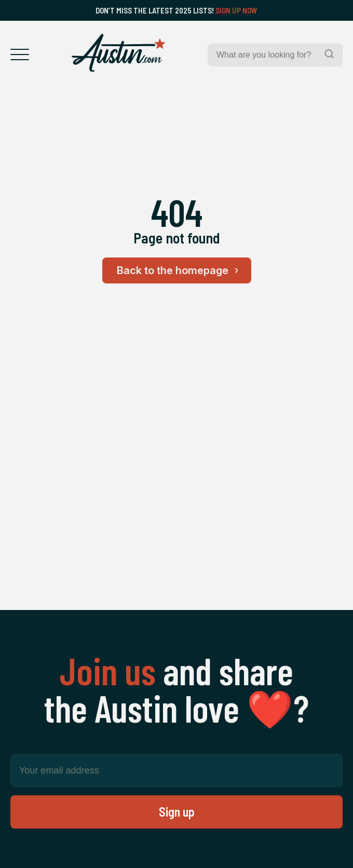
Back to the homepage (179, 270)
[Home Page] (118, 53)
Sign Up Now (236, 10)
